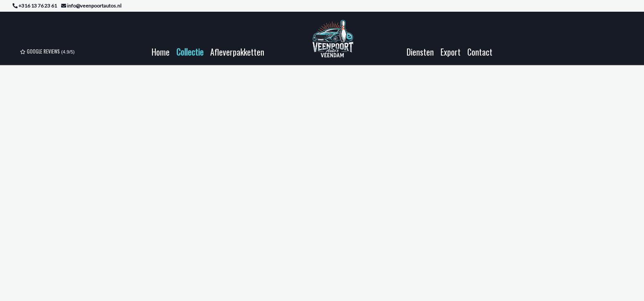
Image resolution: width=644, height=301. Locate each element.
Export (451, 52)
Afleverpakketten (237, 52)
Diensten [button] (420, 52)
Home (161, 52)
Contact (480, 52)
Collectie (190, 52)
